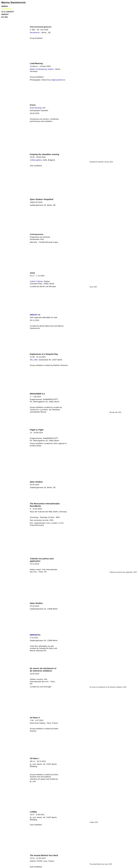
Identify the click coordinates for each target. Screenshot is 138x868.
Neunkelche (35, 33)
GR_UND (34, 360)
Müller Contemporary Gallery (42, 69)
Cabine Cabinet (36, 281)
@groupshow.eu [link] (59, 80)
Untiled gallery (36, 160)
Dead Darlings (36, 108)
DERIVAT (34, 315)
